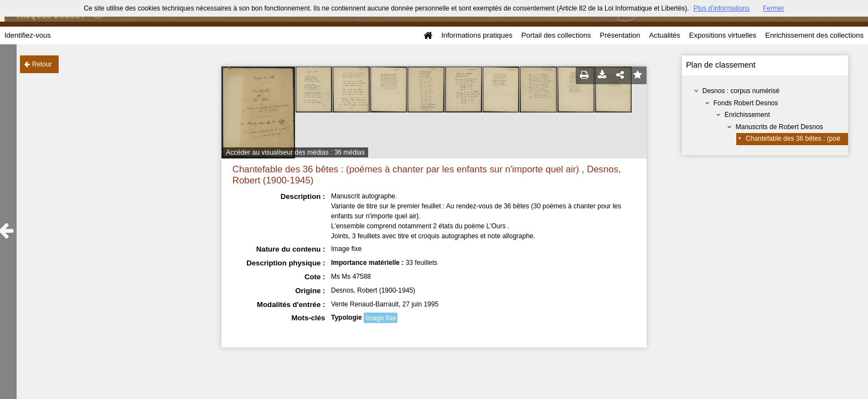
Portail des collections (556, 35)
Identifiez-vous (28, 35)
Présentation (620, 35)
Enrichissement (747, 115)
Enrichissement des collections (814, 35)
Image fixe (381, 318)
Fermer (774, 8)
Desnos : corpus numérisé (741, 91)
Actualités (664, 35)
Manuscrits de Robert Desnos (779, 127)
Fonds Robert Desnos (746, 103)
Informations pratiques (477, 35)
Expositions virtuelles (723, 35)
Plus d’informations (722, 8)
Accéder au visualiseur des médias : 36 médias (295, 152)
